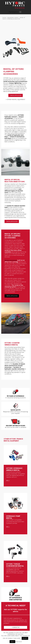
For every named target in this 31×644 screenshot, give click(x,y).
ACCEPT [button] (25, 638)
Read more (19, 642)
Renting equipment (11, 260)
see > (8, 480)
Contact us (16, 627)
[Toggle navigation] (20, 12)
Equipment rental (13, 18)
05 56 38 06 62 (20, 8)
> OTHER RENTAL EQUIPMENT (15, 99)
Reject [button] (12, 642)
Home (4, 18)
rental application (16, 95)
